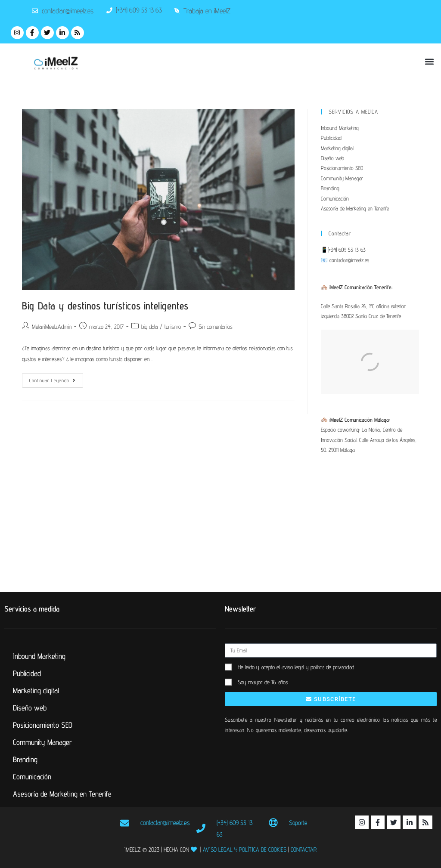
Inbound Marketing (340, 128)
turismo (173, 327)
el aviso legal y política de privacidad (315, 667)
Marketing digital (337, 148)
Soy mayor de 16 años (263, 682)
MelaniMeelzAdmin (52, 327)
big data (149, 327)
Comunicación (335, 198)
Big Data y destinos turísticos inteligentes (105, 306)
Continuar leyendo (56, 378)
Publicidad (331, 138)
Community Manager (342, 178)
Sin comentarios (216, 327)
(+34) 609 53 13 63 (347, 250)
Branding (330, 188)
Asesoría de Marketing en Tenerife (355, 208)
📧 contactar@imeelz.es (345, 260)
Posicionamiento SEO (342, 168)
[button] (430, 62)
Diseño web (332, 158)
